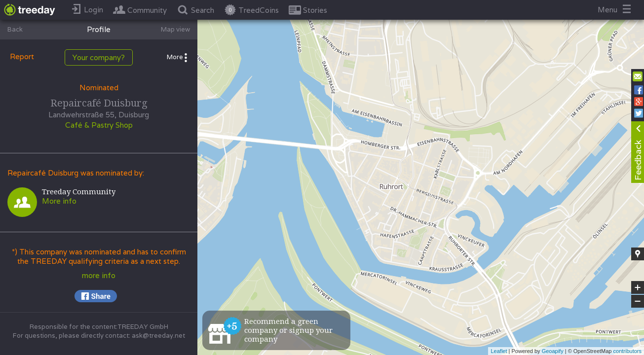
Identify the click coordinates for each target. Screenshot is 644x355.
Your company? (99, 57)
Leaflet (499, 351)
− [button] (638, 301)
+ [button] (638, 287)
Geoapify (553, 351)
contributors (627, 351)
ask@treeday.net (158, 336)
